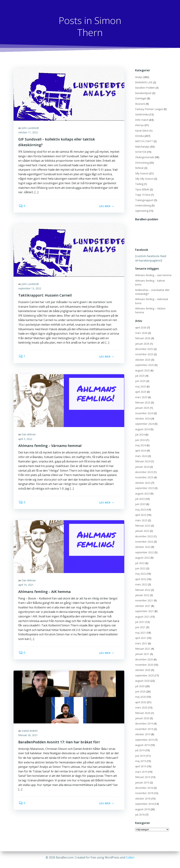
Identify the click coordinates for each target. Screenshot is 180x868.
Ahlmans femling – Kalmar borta (153, 281)
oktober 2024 (142, 415)
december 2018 (144, 784)
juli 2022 (140, 559)
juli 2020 (140, 682)
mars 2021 (141, 640)
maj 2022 (140, 570)
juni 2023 (140, 500)
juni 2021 (140, 623)
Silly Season (142, 174)
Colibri (130, 857)
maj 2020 (140, 693)
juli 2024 (140, 431)
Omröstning (142, 163)
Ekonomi (140, 104)
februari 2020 (142, 709)
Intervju (139, 125)
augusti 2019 (142, 741)
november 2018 (144, 789)
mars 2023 (141, 516)
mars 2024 (141, 452)
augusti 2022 (142, 554)
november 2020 (144, 661)
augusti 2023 (142, 490)
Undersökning (143, 206)
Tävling (139, 184)
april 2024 (140, 447)
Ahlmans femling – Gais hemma (153, 275)
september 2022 (144, 549)
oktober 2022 (142, 543)
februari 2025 (142, 399)
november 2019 (144, 725)
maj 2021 (140, 629)
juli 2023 (140, 495)
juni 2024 (140, 436)
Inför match (142, 120)
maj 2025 (140, 383)
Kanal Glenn (142, 131)
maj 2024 (140, 442)
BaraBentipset (143, 93)
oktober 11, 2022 (29, 133)
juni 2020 (140, 688)
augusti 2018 (142, 805)
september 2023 (144, 484)
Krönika (139, 136)
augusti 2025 (142, 367)
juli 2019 (140, 747)
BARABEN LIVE (143, 83)
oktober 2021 (142, 602)
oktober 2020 (142, 666)
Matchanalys (142, 147)
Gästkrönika (142, 115)
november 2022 (144, 538)
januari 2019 (142, 779)
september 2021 (144, 607)
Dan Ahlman (29, 435)
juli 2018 (140, 811)
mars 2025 (141, 393)
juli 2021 (140, 618)
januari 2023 (142, 527)
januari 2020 (142, 715)
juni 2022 (140, 565)
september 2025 (144, 361)
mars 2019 (141, 768)
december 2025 (144, 345)
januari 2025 (142, 404)
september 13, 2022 (30, 289)
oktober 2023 (142, 479)
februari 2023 (142, 522)
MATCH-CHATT (144, 141)
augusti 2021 (142, 613)
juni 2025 (140, 377)
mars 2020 (141, 704)
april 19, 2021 (26, 585)
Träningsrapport (144, 200)
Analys (139, 77)
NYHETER (140, 152)
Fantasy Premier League (149, 109)
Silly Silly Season (144, 179)
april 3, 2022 (26, 440)
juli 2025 (140, 372)
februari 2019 (142, 773)
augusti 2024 (142, 426)
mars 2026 (141, 329)
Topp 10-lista (142, 195)
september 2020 (144, 672)
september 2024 (144, 420)
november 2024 (144, 409)
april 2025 (140, 388)
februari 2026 (142, 335)
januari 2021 (142, 650)
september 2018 (144, 800)
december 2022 (144, 532)
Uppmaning (141, 211)
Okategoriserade (144, 158)
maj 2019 (140, 757)
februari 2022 (142, 586)
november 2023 (144, 474)
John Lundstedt (31, 129)
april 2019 (140, 763)
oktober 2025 (142, 356)
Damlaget (140, 99)
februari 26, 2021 (28, 736)
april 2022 (140, 575)
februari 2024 (142, 458)
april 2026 (140, 324)
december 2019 (144, 720)
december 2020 (144, 656)
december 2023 (144, 468)
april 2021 (140, 634)
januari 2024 (142, 463)
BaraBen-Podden (145, 88)
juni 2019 (140, 752)
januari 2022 (142, 591)
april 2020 (140, 698)
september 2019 (144, 736)
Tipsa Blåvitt (142, 190)
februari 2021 (142, 645)
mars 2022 (141, 581)
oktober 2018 (142, 795)
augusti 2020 (142, 677)
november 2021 (144, 597)
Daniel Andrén (30, 731)
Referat (139, 168)
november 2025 (144, 351)
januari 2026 (142, 340)
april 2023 (140, 511)
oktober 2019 (142, 731)
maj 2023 (140, 506)
